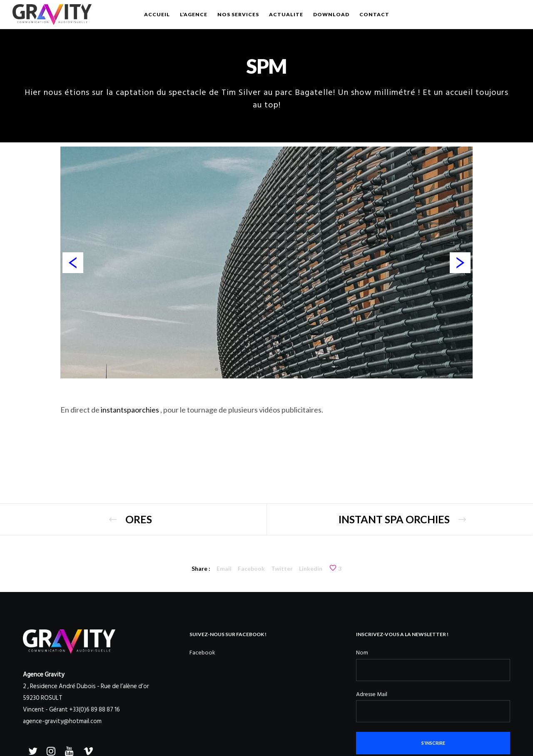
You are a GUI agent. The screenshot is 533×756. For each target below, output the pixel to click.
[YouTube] (69, 750)
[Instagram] (50, 750)
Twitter (282, 568)
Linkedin (311, 568)
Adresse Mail (372, 694)
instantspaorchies (130, 410)
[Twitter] (32, 750)
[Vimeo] (87, 750)
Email (224, 568)
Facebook (251, 568)
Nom (362, 653)
